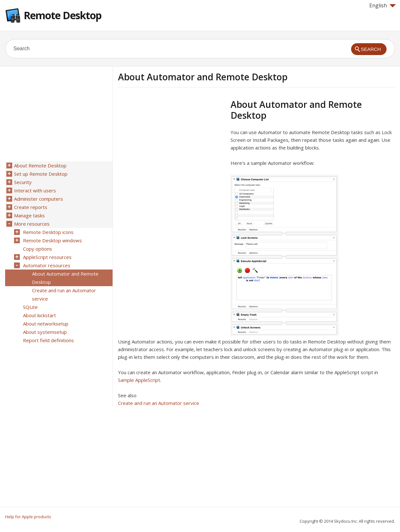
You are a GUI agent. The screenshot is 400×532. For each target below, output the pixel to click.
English (383, 5)
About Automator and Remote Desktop (65, 278)
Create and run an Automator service (159, 403)
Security (23, 182)
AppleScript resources (47, 257)
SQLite (30, 307)
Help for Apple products (28, 517)
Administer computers (39, 199)
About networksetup (46, 324)
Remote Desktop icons (48, 232)
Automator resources (47, 265)
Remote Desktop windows (52, 240)
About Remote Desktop (40, 165)
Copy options (38, 249)
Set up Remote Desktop (41, 174)
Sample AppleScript (139, 380)
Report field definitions (48, 340)
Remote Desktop (63, 15)
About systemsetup (45, 332)
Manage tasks (29, 215)
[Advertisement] (172, 144)
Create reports (31, 207)
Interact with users (35, 190)
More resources (32, 224)
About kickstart (39, 315)
